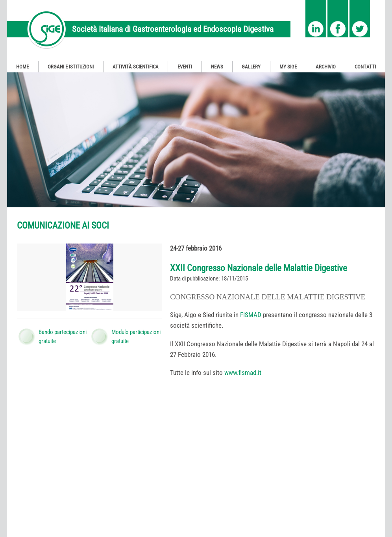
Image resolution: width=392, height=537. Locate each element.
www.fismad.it (243, 373)
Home (22, 67)
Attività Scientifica (136, 67)
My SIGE (288, 67)
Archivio (326, 67)
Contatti (365, 67)
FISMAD (251, 315)
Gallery (251, 67)
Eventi (185, 67)
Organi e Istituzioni (71, 67)
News (217, 67)
